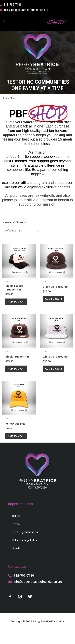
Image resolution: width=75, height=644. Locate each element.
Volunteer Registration (25, 540)
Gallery (16, 516)
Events (16, 524)
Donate (16, 548)
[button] (4, 22)
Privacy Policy (14, 634)
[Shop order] (21, 231)
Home (5, 98)
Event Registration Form (26, 532)
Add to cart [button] (16, 302)
